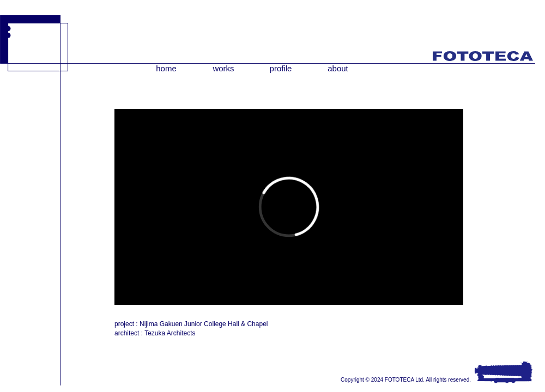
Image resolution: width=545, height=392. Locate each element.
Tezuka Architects (170, 333)
